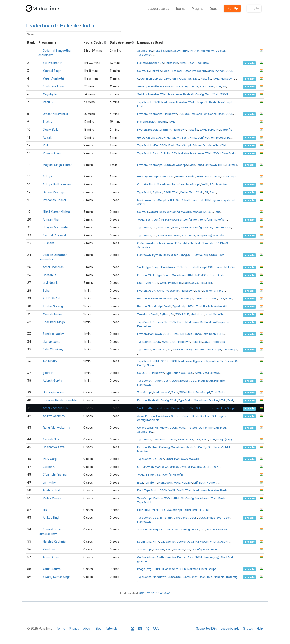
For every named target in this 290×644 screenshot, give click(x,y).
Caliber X (49, 467)
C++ (140, 184)
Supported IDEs (206, 629)
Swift (180, 490)
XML (195, 510)
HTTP (161, 235)
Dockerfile (202, 63)
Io (198, 529)
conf (201, 137)
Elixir (209, 283)
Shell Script (228, 557)
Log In (254, 8)
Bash (169, 51)
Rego (166, 71)
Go (161, 63)
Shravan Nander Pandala (60, 400)
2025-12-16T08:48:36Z (154, 593)
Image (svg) (204, 235)
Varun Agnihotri (53, 79)
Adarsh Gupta (52, 381)
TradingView (188, 529)
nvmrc (219, 267)
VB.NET (225, 447)
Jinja (211, 71)
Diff (195, 482)
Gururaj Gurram (53, 392)
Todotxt (226, 227)
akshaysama (52, 342)
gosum (218, 200)
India (89, 26)
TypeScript (144, 55)
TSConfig (232, 577)
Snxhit (47, 122)
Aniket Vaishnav (54, 416)
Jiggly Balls (51, 130)
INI (218, 130)
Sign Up (232, 8)
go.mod (221, 428)
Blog (98, 629)
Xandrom (49, 550)
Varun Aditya (52, 569)
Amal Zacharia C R (56, 408)
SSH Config (164, 475)
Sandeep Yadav (53, 334)
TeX (197, 275)
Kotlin (184, 192)
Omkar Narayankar (56, 114)
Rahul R (48, 102)
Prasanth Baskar (54, 200)
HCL (184, 482)
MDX (156, 145)
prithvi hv (49, 483)
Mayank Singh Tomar (57, 165)
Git (205, 145)
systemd (229, 200)
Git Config (197, 94)
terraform (206, 219)
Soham (48, 291)
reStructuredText (160, 130)
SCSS (165, 361)
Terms (61, 629)
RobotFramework (192, 200)
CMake (174, 467)
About (87, 629)
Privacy (74, 629)
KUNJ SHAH (51, 298)
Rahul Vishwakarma (56, 428)
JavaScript (145, 51)
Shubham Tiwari (54, 87)
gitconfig (186, 219)
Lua (188, 549)
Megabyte (50, 94)
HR (45, 510)
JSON (177, 51)
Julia (221, 392)
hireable (249, 63)
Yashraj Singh (52, 71)
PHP (140, 510)
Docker (220, 51)
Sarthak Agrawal (54, 235)
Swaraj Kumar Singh (57, 577)
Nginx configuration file (208, 361)
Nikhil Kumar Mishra (56, 212)
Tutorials (111, 629)
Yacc (196, 78)
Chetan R (49, 275)
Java (195, 283)
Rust (203, 86)
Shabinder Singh (54, 322)
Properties (144, 326)
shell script (229, 176)
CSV (174, 153)
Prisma (197, 145)
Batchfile (226, 130)
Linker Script (208, 569)
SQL (181, 114)
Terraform (178, 184)
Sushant (49, 243)
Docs (214, 9)
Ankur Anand (52, 557)
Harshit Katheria (54, 542)
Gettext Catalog (159, 447)
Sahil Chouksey (53, 350)
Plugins (198, 9)
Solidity (142, 86)
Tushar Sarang (53, 306)
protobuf (148, 428)
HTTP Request (155, 529)
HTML (185, 51)
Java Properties (220, 322)
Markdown (208, 51)
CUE (187, 314)
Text (218, 86)
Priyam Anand (52, 153)
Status (248, 629)
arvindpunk (50, 283)
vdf (205, 373)
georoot (48, 373)
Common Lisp (149, 78)
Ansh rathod (51, 490)
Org (203, 529)
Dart (162, 78)
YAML (183, 63)
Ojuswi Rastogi (53, 192)
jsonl (209, 314)
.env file (163, 322)
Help (260, 629)
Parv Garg (50, 459)
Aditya (47, 176)
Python (195, 51)
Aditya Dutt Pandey (57, 184)
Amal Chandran (53, 267)
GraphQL (202, 102)
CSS (188, 114)
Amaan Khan (52, 220)
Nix (190, 482)
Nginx (151, 365)
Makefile (69, 26)
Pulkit (47, 145)
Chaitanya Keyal (54, 447)
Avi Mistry (50, 361)
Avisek (47, 138)
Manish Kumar (53, 314)
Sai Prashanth (53, 63)
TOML (216, 78)
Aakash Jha (51, 439)
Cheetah (207, 243)
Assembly (171, 569)
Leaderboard (41, 26)
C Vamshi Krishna (55, 475)
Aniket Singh (51, 518)
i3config (162, 122)
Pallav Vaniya (52, 498)
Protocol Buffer (181, 71)
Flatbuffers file (166, 557)
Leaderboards (158, 9)
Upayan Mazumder (56, 228)
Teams (180, 9)
